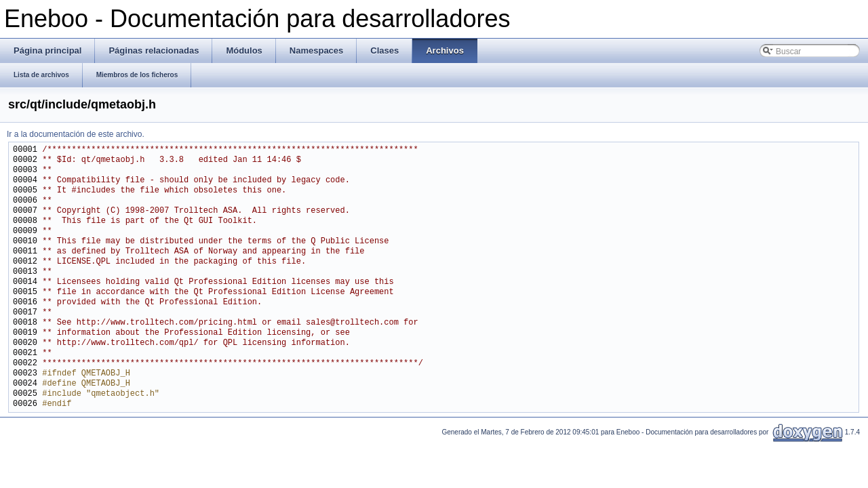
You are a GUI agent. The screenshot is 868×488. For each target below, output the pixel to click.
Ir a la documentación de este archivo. (76, 134)
